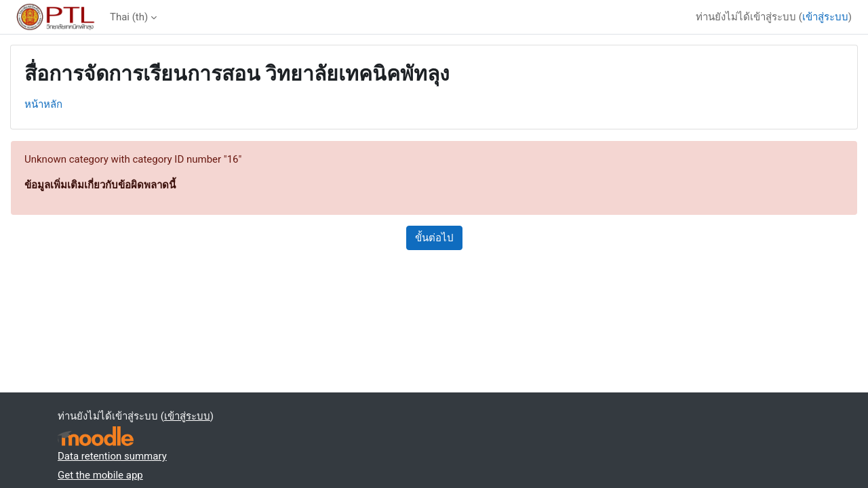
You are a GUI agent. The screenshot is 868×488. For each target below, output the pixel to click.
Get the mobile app (100, 475)
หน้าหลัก (43, 104)
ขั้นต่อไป (434, 238)
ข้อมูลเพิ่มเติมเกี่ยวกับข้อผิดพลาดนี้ (100, 185)
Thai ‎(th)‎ (129, 17)
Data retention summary (112, 456)
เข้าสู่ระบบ (825, 17)
